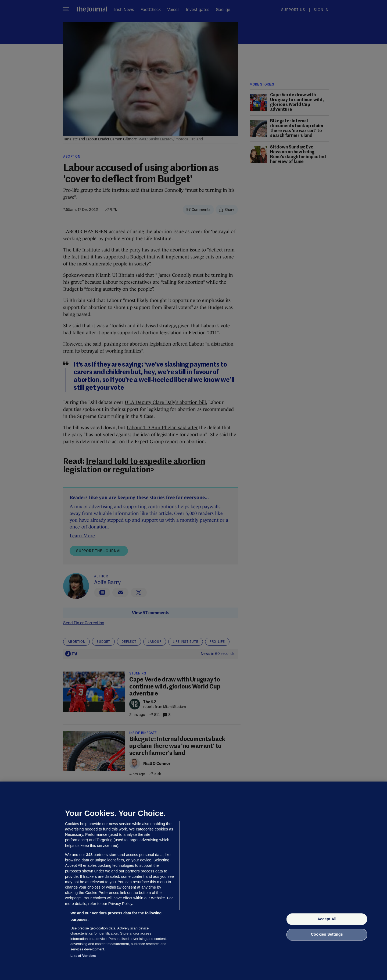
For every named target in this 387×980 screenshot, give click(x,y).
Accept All (327, 919)
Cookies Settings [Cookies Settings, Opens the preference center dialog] (327, 935)
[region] (193, 881)
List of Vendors (83, 956)
